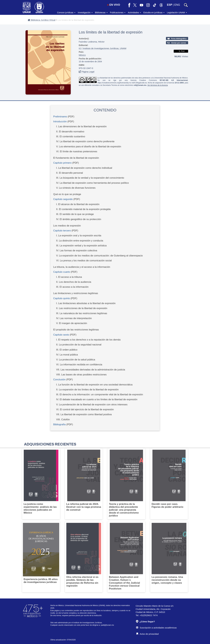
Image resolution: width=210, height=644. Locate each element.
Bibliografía (59, 424)
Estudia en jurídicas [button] (154, 12)
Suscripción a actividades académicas (156, 628)
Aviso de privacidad (147, 634)
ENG (177, 5)
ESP (170, 5)
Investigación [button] (85, 12)
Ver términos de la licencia (157, 85)
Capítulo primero (62, 163)
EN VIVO (114, 5)
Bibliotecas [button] (101, 12)
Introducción (60, 122)
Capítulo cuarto (62, 272)
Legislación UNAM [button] (177, 12)
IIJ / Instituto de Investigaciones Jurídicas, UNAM (103, 48)
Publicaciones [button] (118, 12)
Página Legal (87, 72)
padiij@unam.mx (107, 625)
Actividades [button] (134, 12)
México (82, 55)
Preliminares (60, 117)
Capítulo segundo (63, 199)
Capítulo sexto (61, 335)
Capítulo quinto (62, 298)
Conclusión (59, 380)
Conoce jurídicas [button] (66, 12)
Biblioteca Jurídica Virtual (41, 20)
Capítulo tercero (62, 231)
